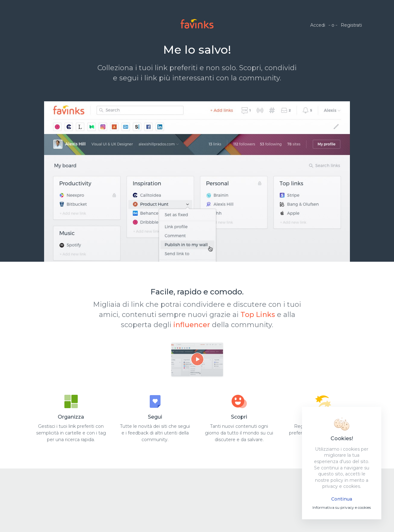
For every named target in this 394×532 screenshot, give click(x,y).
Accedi (318, 25)
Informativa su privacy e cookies (342, 507)
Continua (342, 499)
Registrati (351, 25)
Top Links (258, 315)
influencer (192, 325)
